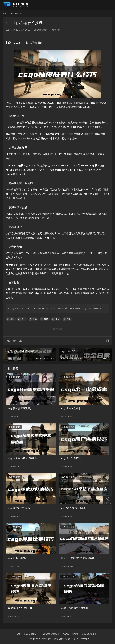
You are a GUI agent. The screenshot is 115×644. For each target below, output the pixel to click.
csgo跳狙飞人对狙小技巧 (21, 608)
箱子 (57, 319)
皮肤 (46, 319)
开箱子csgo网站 (51, 639)
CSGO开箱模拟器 (51, 634)
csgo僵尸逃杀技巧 (71, 458)
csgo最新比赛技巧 (18, 558)
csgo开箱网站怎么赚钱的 (75, 608)
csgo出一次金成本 (71, 408)
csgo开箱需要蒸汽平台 (20, 408)
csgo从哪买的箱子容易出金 (23, 458)
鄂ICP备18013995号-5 (78, 639)
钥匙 (69, 319)
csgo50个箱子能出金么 (74, 508)
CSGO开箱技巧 (41, 30)
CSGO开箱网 (38, 308)
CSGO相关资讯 (89, 634)
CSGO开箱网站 (71, 634)
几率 (12, 319)
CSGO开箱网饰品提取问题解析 (78, 558)
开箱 (35, 319)
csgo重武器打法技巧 (19, 508)
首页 (5, 13)
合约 (24, 319)
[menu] (109, 5)
